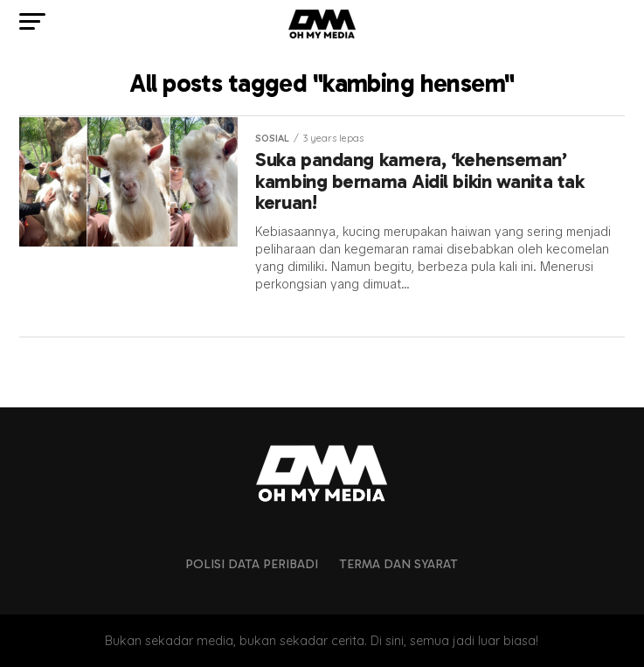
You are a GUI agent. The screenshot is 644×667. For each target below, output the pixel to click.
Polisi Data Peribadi (252, 564)
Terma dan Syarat (398, 564)
